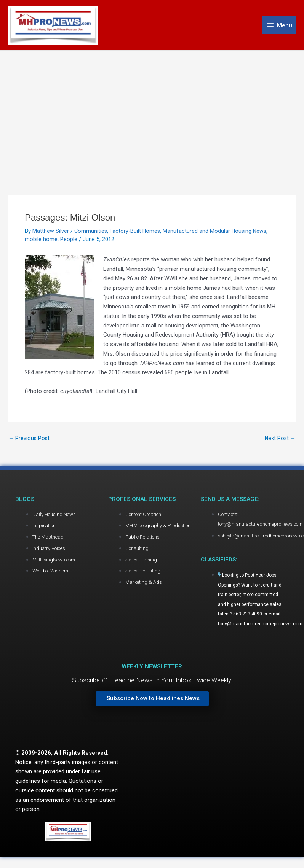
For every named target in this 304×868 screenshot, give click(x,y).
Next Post (280, 440)
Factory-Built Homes (136, 232)
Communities (91, 232)
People (69, 241)
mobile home (41, 241)
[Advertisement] (152, 109)
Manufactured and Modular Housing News (218, 232)
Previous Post (30, 440)
